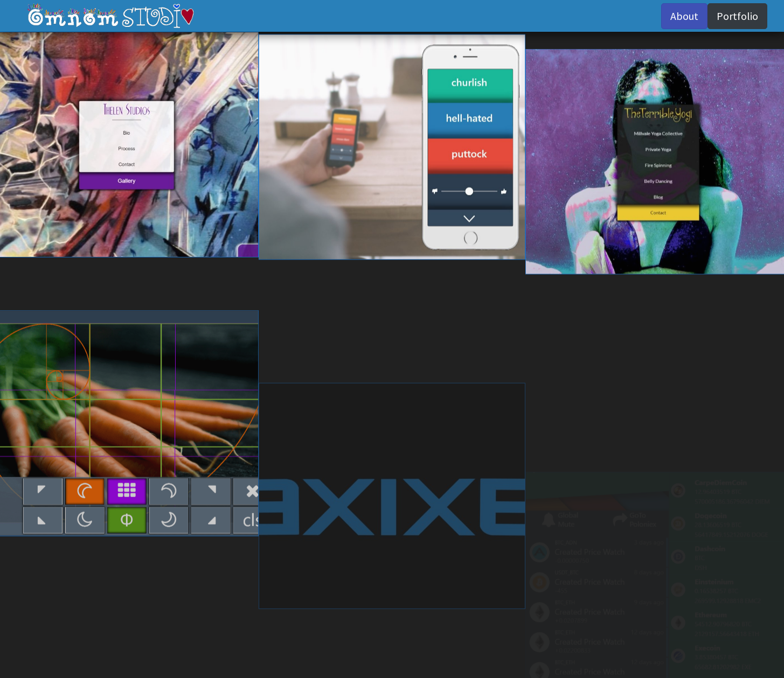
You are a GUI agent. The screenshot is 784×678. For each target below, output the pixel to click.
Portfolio (737, 16)
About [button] (684, 16)
